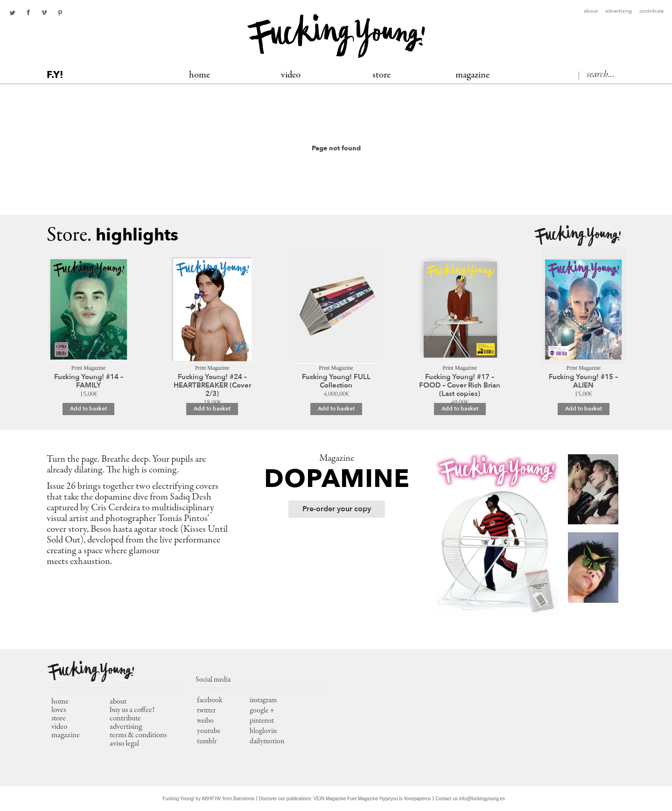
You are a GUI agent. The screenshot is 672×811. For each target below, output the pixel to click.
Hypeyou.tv (391, 799)
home (60, 702)
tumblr (207, 741)
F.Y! (55, 75)
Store (381, 75)
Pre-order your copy (337, 509)
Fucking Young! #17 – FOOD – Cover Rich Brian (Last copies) (460, 385)
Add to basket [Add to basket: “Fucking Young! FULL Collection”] (336, 409)
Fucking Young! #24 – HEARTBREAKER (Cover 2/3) (212, 385)
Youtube (44, 13)
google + (262, 711)
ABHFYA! (211, 799)
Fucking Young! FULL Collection (336, 381)
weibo (205, 721)
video (59, 727)
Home (199, 75)
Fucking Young (336, 36)
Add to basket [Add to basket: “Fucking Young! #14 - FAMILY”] (88, 409)
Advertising (619, 11)
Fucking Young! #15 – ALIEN (583, 381)
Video (291, 75)
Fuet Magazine (363, 799)
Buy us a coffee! (132, 710)
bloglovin (263, 731)
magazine (66, 736)
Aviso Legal (124, 744)
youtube (209, 731)
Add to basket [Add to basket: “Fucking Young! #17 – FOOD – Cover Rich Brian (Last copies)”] (460, 409)
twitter (12, 13)
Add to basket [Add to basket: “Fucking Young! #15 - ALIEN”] (584, 409)
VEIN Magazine (330, 799)
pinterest (60, 13)
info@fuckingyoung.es (482, 799)
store (59, 719)
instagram (263, 700)
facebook (28, 13)
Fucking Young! (577, 236)
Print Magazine (89, 368)
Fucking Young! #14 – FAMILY (89, 381)
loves (59, 710)
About (591, 11)
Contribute (651, 11)
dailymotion (267, 741)
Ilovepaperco (417, 799)
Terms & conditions (138, 736)
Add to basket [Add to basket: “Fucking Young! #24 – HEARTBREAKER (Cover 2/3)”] (212, 409)
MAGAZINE (472, 75)
